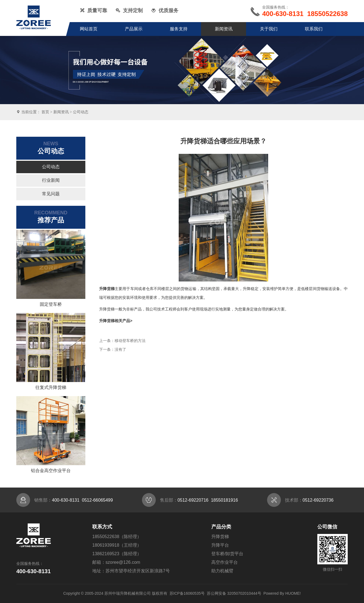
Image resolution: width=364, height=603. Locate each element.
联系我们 (314, 29)
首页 (45, 112)
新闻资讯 (224, 29)
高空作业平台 (225, 562)
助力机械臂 (222, 571)
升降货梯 (220, 537)
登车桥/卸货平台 (227, 554)
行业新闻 (51, 180)
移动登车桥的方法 (130, 341)
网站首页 (89, 29)
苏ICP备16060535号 (187, 593)
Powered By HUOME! (282, 593)
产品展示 (134, 29)
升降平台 (220, 545)
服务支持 (179, 29)
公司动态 (81, 112)
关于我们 (269, 29)
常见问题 (51, 194)
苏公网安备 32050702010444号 (234, 593)
